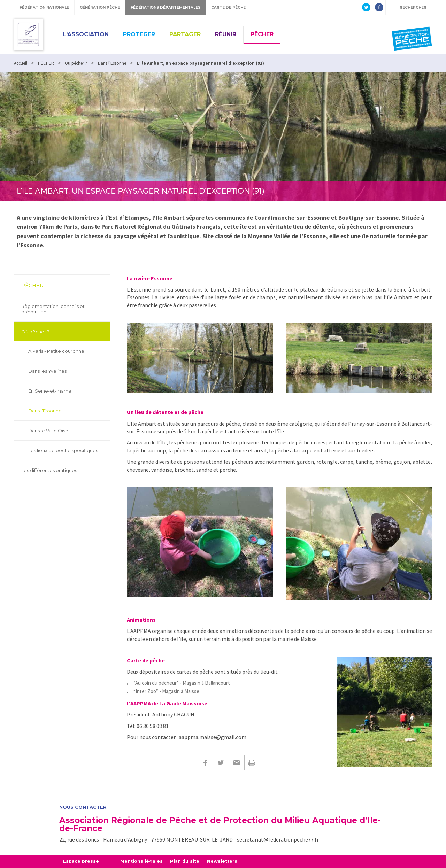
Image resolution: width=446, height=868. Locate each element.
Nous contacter (83, 807)
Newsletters (226, 861)
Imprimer (252, 763)
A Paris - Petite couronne (56, 351)
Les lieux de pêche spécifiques (63, 450)
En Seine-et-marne (50, 391)
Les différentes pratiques (49, 470)
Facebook (205, 763)
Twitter (221, 763)
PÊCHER (262, 34)
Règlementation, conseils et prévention (53, 309)
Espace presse (82, 861)
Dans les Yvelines (47, 371)
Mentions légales (143, 861)
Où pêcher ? (35, 332)
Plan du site (188, 861)
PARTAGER (185, 34)
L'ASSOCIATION (86, 34)
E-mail (236, 763)
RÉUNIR (226, 34)
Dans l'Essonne (45, 411)
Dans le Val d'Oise (48, 431)
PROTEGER (139, 34)
